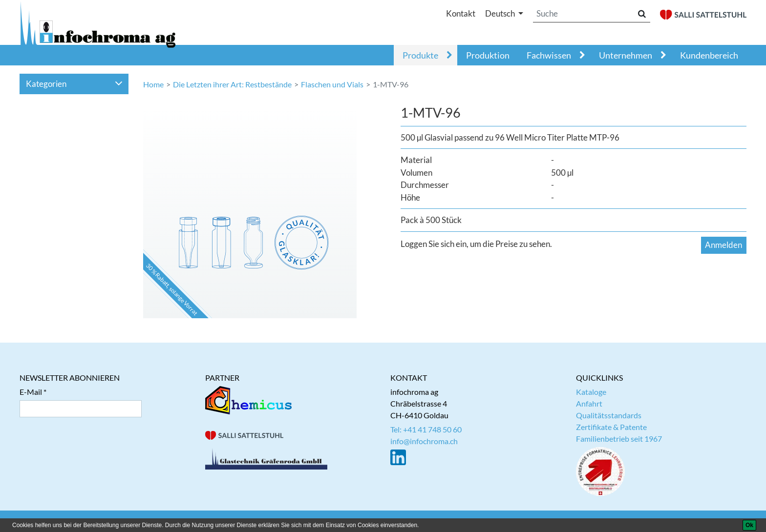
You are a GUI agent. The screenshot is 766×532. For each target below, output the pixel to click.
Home (153, 84)
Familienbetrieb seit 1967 (619, 439)
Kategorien (74, 84)
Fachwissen (549, 55)
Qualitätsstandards (609, 415)
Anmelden (723, 245)
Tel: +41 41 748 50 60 (426, 429)
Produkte (420, 55)
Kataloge (591, 392)
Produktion (488, 55)
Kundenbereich (709, 55)
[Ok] (749, 525)
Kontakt (461, 13)
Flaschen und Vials (332, 84)
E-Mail (31, 392)
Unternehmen (626, 55)
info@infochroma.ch (424, 441)
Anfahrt (589, 403)
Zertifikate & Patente (611, 427)
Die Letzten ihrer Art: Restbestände (232, 84)
